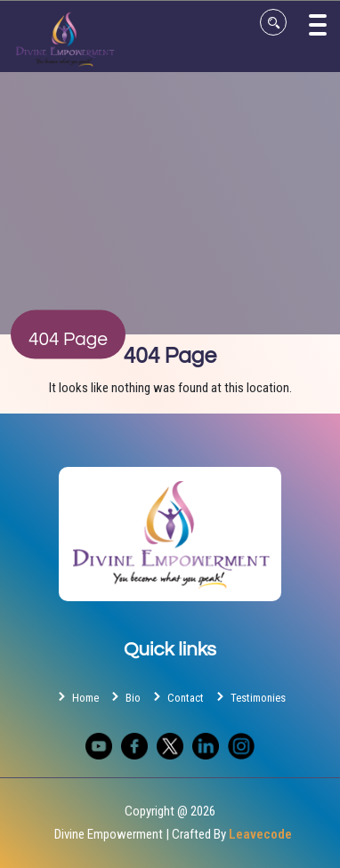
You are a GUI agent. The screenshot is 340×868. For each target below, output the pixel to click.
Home (77, 697)
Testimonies (249, 697)
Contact (177, 697)
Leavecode (260, 834)
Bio (124, 697)
